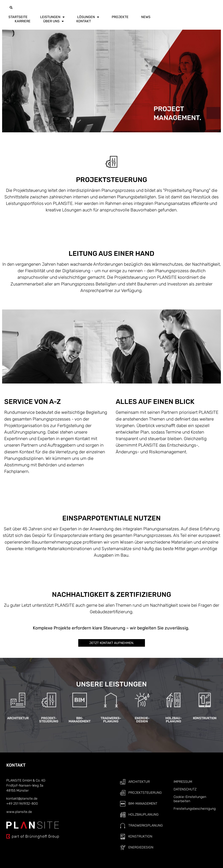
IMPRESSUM (183, 782)
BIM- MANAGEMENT (80, 700)
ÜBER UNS (53, 21)
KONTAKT (84, 21)
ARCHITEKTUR (18, 698)
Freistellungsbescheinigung (195, 809)
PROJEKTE (120, 17)
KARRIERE (23, 21)
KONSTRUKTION (205, 698)
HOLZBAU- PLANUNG (173, 700)
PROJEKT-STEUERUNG (49, 700)
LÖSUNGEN (88, 17)
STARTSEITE (18, 17)
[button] (11, 8)
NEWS (146, 17)
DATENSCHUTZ (185, 789)
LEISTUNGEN (52, 17)
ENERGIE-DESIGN (142, 700)
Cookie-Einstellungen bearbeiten (190, 799)
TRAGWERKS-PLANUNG (111, 700)
